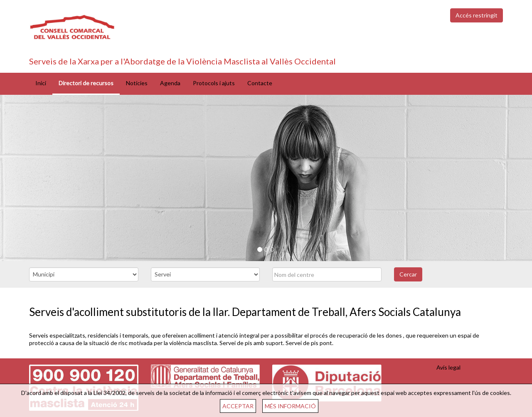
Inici (41, 83)
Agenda (170, 83)
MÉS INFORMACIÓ (290, 406)
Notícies (137, 83)
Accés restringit (477, 15)
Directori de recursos (86, 83)
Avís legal (448, 367)
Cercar (408, 274)
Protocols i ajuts (214, 83)
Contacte (260, 83)
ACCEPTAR (238, 406)
